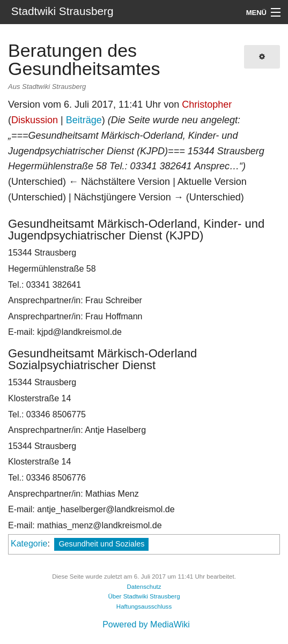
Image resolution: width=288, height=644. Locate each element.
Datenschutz (144, 587)
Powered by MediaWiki (146, 624)
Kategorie (29, 544)
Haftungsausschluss (144, 606)
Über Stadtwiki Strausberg (144, 596)
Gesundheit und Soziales (101, 544)
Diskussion (35, 120)
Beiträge (84, 120)
